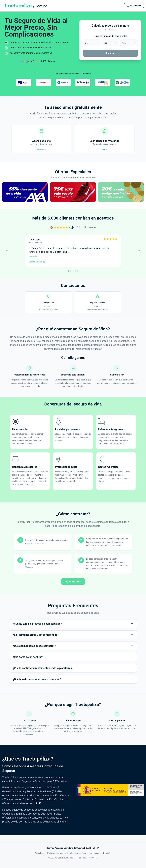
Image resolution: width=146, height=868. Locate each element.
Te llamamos (73, 586)
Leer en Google (37, 266)
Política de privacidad (57, 857)
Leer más (33, 261)
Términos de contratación (100, 857)
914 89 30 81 (97, 311)
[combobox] (92, 43)
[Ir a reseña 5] (78, 275)
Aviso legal (40, 857)
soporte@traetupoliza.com (97, 314)
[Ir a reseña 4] (75, 275)
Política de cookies (77, 857)
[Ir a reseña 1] (68, 275)
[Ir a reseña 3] (73, 275)
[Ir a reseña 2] (71, 275)
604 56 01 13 (49, 311)
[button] (25, 200)
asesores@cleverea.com (49, 314)
